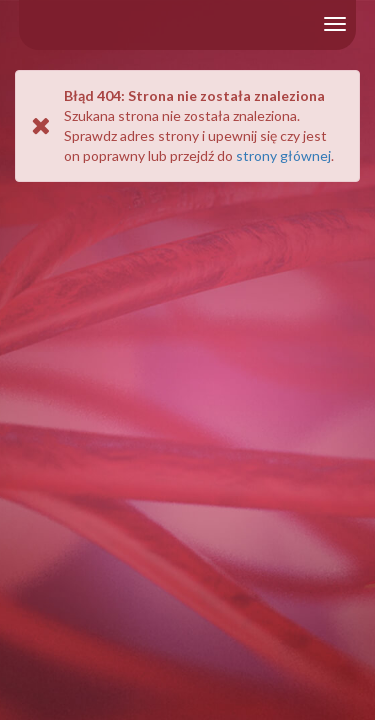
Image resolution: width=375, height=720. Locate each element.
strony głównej (283, 155)
